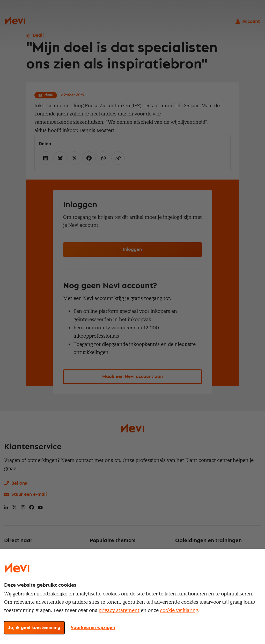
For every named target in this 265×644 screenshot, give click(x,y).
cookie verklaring (179, 610)
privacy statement (119, 610)
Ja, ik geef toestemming (34, 628)
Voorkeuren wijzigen (93, 628)
